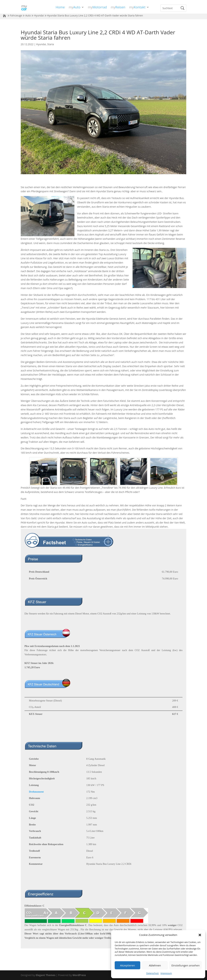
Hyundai (39, 15)
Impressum (166, 973)
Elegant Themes (45, 975)
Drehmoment (36, 792)
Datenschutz (152, 973)
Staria (51, 44)
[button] (200, 935)
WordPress (79, 975)
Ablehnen (155, 965)
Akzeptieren (127, 965)
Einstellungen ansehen (186, 965)
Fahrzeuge (16, 15)
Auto (28, 15)
